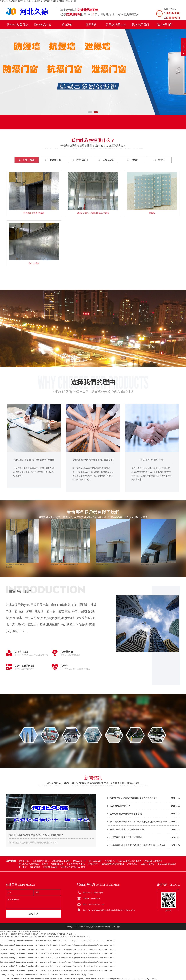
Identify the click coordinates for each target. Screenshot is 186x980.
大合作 (64, 666)
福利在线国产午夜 (21, 936)
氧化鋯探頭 (35, 867)
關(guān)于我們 (140, 25)
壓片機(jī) (23, 867)
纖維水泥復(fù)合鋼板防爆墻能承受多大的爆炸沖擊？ (36, 835)
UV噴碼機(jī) (132, 864)
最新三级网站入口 (7, 936)
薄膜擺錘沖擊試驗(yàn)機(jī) (73, 867)
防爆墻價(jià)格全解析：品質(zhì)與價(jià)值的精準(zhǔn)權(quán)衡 (140, 822)
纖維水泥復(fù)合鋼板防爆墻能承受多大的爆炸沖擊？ (134, 798)
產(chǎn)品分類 (22, 125)
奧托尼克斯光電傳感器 (29, 864)
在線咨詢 (93, 354)
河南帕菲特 (110, 861)
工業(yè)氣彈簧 (148, 864)
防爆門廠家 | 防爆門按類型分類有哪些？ (128, 829)
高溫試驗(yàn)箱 (50, 867)
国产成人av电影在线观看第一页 (77, 936)
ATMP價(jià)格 (57, 864)
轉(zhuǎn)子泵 (79, 861)
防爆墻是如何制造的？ (120, 806)
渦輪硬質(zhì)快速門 (61, 861)
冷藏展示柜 (93, 864)
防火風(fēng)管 (95, 861)
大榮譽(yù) (67, 652)
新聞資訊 (91, 25)
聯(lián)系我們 (165, 25)
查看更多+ (93, 278)
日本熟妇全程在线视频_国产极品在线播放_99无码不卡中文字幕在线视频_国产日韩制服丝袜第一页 (38, 1)
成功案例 (67, 25)
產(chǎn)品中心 (42, 25)
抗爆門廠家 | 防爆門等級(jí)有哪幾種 (126, 837)
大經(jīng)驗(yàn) (24, 666)
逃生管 (45, 864)
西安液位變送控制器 (76, 864)
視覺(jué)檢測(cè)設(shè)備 (129, 861)
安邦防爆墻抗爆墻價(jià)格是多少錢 (126, 814)
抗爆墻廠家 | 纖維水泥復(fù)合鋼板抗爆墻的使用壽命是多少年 (138, 845)
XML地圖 (116, 927)
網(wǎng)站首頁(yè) (18, 25)
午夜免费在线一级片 (56, 936)
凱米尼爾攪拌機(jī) (41, 861)
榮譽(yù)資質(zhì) (116, 25)
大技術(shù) (21, 652)
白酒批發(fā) (24, 861)
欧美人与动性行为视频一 (38, 936)
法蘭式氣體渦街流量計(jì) (112, 864)
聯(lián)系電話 (86, 125)
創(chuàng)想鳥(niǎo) (167, 864)
